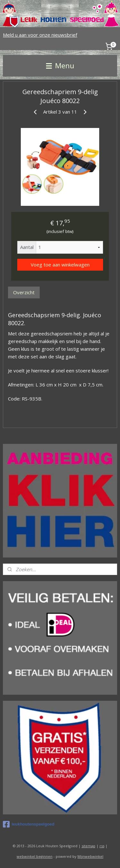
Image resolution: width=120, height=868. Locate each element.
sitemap (88, 846)
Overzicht (24, 292)
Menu (60, 66)
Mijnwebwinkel (90, 856)
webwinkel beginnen (35, 856)
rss (102, 846)
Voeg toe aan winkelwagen (60, 265)
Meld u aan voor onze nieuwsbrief (40, 35)
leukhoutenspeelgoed (29, 824)
